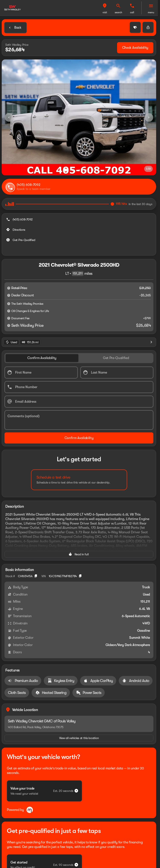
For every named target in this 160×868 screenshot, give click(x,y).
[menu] (151, 6)
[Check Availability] (135, 48)
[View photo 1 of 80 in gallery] (79, 117)
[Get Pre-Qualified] (21, 230)
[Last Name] (117, 349)
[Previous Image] (9, 117)
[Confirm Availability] (79, 415)
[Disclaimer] (9, 278)
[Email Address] (79, 379)
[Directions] (16, 219)
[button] (118, 8)
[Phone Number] (79, 364)
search (132, 12)
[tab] (42, 335)
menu (151, 12)
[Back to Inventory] (15, 28)
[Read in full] (79, 531)
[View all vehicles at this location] (79, 648)
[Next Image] (149, 117)
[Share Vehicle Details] (148, 27)
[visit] (118, 6)
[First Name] (41, 349)
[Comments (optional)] (79, 397)
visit (118, 12)
